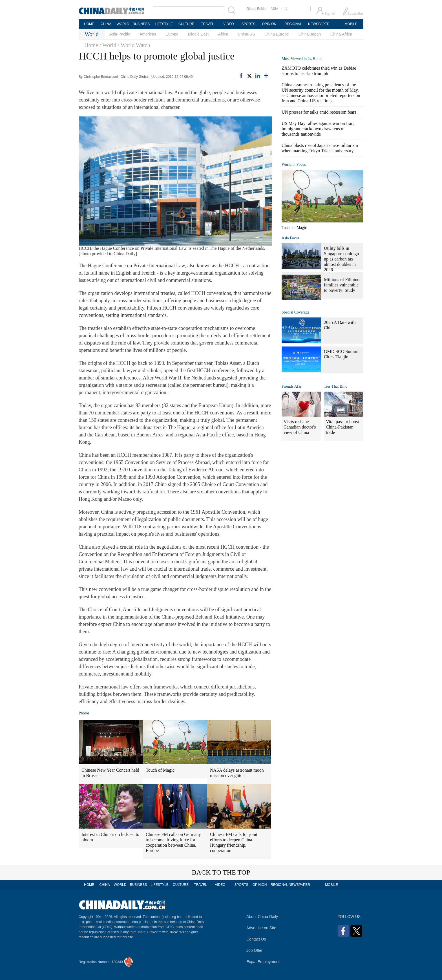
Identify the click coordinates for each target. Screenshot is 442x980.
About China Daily (262, 917)
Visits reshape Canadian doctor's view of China (300, 427)
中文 (285, 9)
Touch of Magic (160, 770)
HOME (89, 24)
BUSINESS (141, 24)
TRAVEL (207, 24)
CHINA (106, 24)
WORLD (123, 24)
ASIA (274, 9)
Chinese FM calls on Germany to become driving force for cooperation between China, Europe (173, 842)
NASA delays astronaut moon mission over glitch (237, 773)
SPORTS (248, 24)
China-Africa (341, 34)
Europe (172, 34)
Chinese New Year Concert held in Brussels (110, 773)
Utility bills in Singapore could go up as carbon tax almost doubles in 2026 (341, 259)
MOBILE (351, 24)
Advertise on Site (261, 928)
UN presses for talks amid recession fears (319, 112)
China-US (247, 34)
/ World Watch (134, 45)
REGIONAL (293, 24)
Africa (223, 34)
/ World (108, 45)
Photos (84, 713)
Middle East (198, 34)
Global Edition (257, 9)
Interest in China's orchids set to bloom (110, 837)
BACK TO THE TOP (221, 872)
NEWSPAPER (319, 24)
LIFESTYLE (164, 24)
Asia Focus (290, 238)
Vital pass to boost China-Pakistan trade (342, 427)
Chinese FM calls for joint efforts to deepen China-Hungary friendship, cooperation (234, 842)
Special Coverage (295, 312)
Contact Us (256, 939)
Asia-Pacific (120, 34)
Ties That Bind (336, 386)
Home (91, 45)
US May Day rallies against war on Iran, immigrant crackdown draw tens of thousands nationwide (318, 129)
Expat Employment (263, 962)
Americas (148, 34)
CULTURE (186, 24)
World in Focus (294, 165)
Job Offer (254, 950)
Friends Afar (291, 386)
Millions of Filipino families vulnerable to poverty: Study (342, 285)
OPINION (269, 24)
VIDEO (228, 24)
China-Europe (277, 34)
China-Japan (310, 34)
